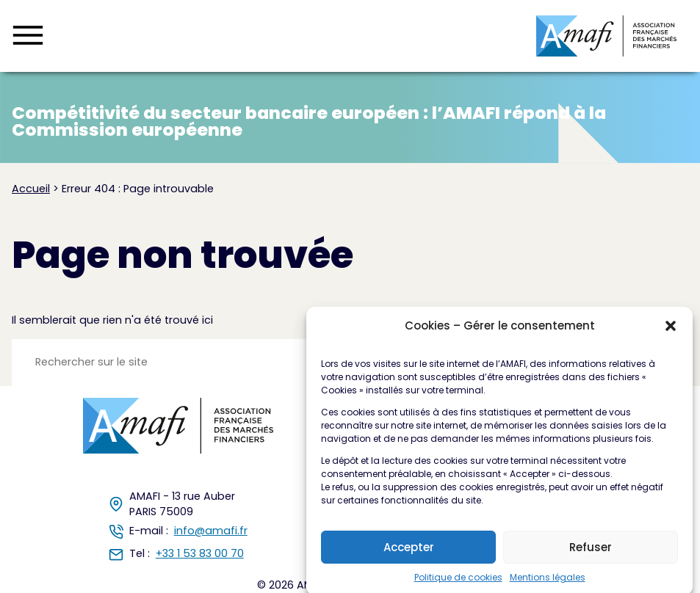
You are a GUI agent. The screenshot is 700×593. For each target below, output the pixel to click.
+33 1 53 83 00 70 (200, 553)
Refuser (591, 552)
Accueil (31, 189)
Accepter (409, 552)
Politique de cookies (458, 582)
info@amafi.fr (211, 531)
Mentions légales (548, 582)
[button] (671, 331)
